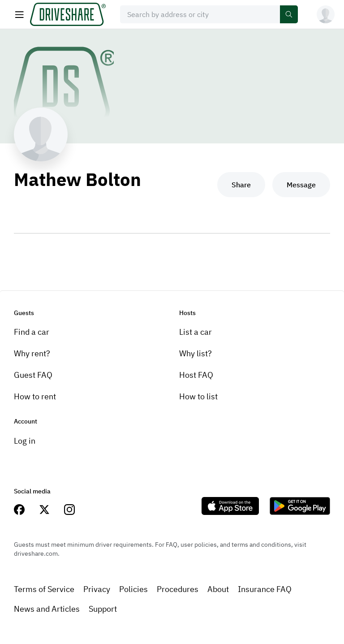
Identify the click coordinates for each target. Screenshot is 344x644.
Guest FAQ (33, 375)
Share (241, 185)
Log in (25, 441)
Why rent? (32, 353)
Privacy (97, 589)
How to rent (35, 396)
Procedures (178, 589)
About (218, 589)
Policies (133, 589)
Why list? (196, 353)
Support (103, 609)
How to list (198, 396)
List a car (196, 332)
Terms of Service (44, 589)
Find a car (32, 332)
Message (301, 185)
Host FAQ (196, 375)
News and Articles (47, 609)
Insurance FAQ (265, 589)
